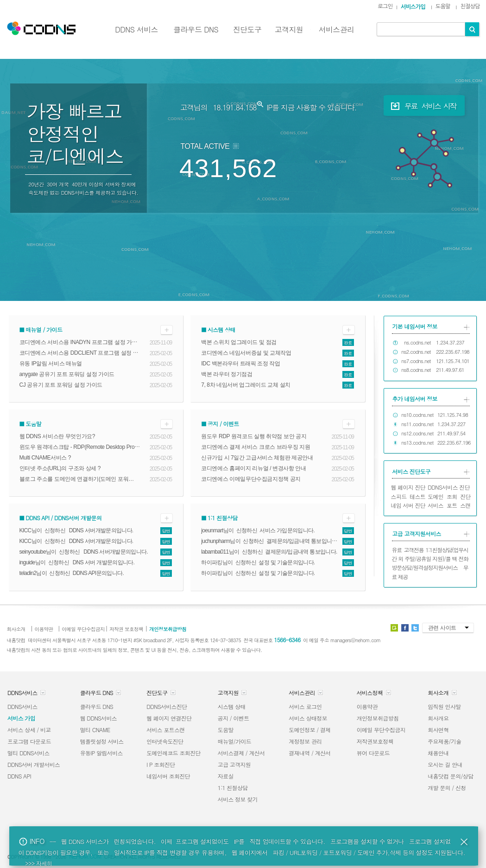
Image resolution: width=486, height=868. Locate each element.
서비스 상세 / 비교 (29, 730)
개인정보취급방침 (378, 718)
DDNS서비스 (22, 706)
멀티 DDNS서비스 (28, 753)
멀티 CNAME (95, 730)
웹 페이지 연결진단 (169, 718)
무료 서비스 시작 (422, 106)
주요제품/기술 (444, 741)
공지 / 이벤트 (234, 718)
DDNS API (19, 776)
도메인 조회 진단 (449, 496)
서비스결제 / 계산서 (241, 753)
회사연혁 (438, 730)
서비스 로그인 (305, 706)
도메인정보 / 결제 (309, 730)
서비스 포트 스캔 (449, 505)
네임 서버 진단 (408, 505)
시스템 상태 (232, 706)
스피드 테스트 (408, 496)
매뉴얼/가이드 (234, 741)
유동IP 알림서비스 (101, 753)
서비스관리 (337, 29)
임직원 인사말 (444, 706)
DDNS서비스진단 (167, 706)
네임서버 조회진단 (168, 776)
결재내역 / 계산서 (309, 753)
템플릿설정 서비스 (102, 741)
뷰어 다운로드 (373, 753)
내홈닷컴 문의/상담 (450, 776)
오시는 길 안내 (445, 764)
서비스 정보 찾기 (238, 799)
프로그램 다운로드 (29, 741)
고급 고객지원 (234, 764)
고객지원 (289, 29)
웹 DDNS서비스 (98, 718)
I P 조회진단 (161, 764)
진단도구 (247, 29)
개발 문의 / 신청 (447, 788)
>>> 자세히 (38, 863)
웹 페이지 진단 (408, 487)
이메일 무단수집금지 (381, 730)
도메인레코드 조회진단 (174, 753)
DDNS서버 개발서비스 (34, 764)
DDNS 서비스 (136, 29)
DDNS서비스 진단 (449, 487)
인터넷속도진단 (165, 741)
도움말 (226, 730)
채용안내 (438, 753)
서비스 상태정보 (308, 718)
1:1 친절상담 (233, 788)
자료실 (226, 776)
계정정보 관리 (305, 741)
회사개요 (438, 718)
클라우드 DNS (196, 29)
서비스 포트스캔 (166, 730)
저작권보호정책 (375, 741)
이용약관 (367, 706)
